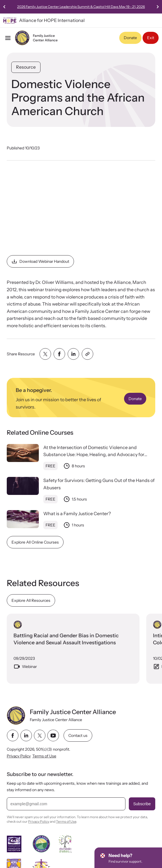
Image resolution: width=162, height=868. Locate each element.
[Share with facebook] (59, 354)
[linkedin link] (26, 735)
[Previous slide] (4, 7)
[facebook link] (13, 735)
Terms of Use (44, 756)
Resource (26, 67)
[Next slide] (157, 7)
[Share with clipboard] (87, 354)
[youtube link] (53, 735)
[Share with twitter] (45, 354)
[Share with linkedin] (73, 354)
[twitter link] (40, 735)
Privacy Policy (19, 756)
